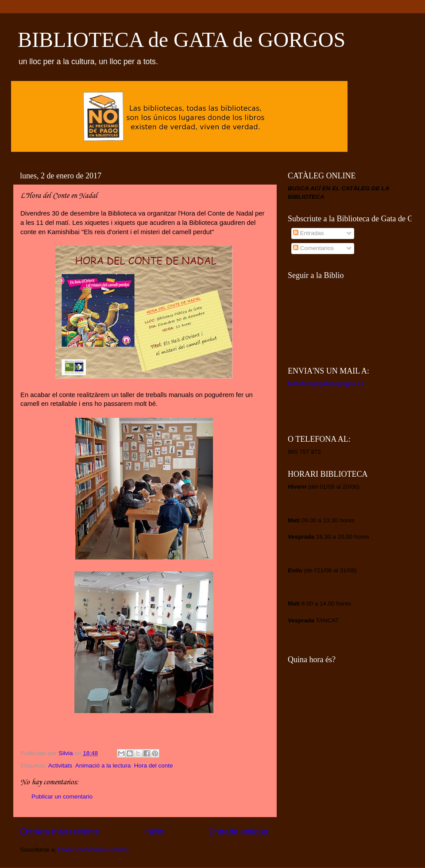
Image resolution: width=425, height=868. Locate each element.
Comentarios (313, 248)
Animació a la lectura (103, 766)
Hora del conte (154, 766)
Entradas (309, 233)
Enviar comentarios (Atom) (93, 850)
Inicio (154, 831)
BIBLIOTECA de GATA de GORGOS (182, 40)
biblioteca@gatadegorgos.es (326, 384)
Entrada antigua (238, 831)
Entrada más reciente (60, 831)
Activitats (60, 766)
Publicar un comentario (62, 797)
